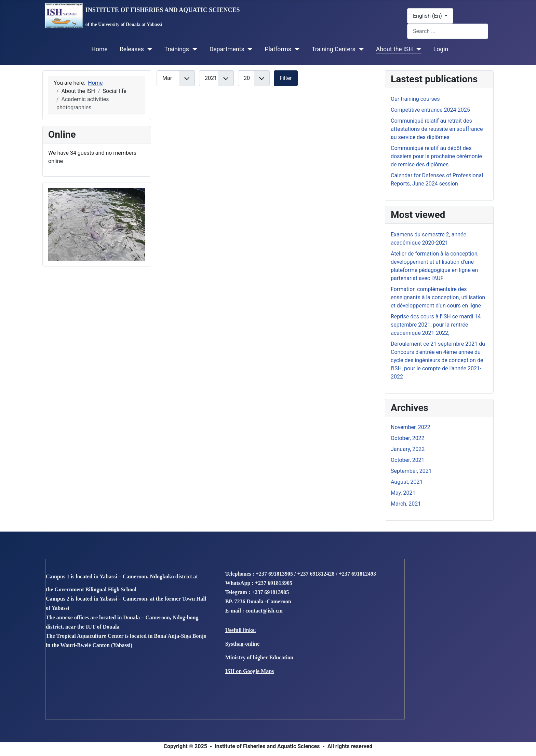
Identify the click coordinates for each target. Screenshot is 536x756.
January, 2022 (408, 449)
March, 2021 (406, 504)
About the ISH (394, 49)
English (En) (428, 16)
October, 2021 (408, 460)
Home (99, 49)
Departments (227, 49)
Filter (286, 78)
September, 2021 (411, 471)
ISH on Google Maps (250, 671)
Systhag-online (242, 644)
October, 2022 (408, 438)
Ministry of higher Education (259, 657)
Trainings (177, 49)
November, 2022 (411, 427)
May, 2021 (403, 493)
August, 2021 (407, 482)
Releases (132, 49)
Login (441, 49)
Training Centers (334, 49)
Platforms (278, 49)
